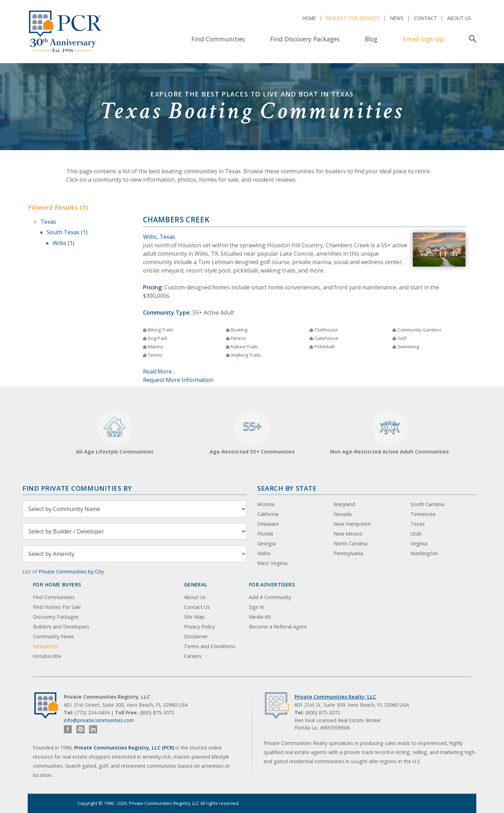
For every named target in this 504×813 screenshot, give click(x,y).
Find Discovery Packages (305, 39)
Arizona (266, 504)
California (268, 514)
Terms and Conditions (210, 646)
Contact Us (197, 607)
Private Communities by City (71, 572)
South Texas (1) (67, 232)
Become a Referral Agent (278, 627)
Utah (416, 534)
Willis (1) (63, 243)
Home (309, 18)
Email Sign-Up (423, 39)
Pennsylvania (348, 553)
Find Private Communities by (77, 488)
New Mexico (348, 534)
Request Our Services (353, 18)
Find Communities (218, 39)
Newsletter (46, 646)
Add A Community (270, 597)
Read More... (159, 371)
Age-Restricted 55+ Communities (252, 433)
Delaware (268, 524)
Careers (193, 656)
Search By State (287, 488)
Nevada (343, 514)
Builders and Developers (61, 627)
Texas (48, 222)
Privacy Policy (199, 627)
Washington (424, 553)
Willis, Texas (159, 237)
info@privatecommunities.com (99, 720)
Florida (265, 534)
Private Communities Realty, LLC (335, 697)
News (397, 18)
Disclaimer (196, 636)
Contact (425, 18)
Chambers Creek (176, 220)
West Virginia (272, 563)
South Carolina (427, 504)
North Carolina (350, 543)
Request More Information (178, 380)
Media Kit (260, 617)
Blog (371, 39)
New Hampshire (352, 524)
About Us (459, 18)
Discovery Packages (56, 617)
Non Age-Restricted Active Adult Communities (390, 433)
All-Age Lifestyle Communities (115, 433)
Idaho (264, 553)
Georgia (266, 543)
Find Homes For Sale (57, 607)
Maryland (344, 504)
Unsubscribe (47, 656)
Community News (53, 636)
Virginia (419, 543)
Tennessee (423, 514)
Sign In (257, 607)
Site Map (194, 617)
